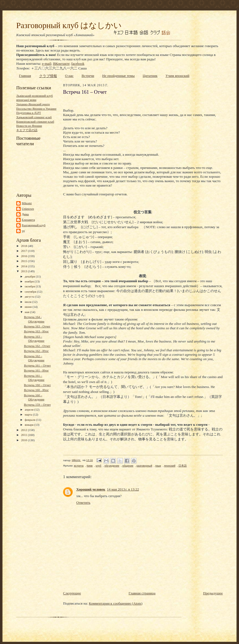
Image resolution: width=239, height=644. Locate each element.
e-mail (47, 64)
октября (30, 286)
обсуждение (112, 466)
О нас (69, 76)
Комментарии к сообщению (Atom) (116, 603)
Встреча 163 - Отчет (37, 326)
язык (158, 466)
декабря (30, 276)
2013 (24, 271)
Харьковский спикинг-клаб (34, 117)
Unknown (28, 209)
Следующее (72, 593)
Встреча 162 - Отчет (37, 346)
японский (170, 466)
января (30, 425)
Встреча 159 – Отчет (37, 405)
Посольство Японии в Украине (36, 109)
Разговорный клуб (34, 225)
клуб (98, 466)
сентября (31, 292)
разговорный (144, 466)
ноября (30, 281)
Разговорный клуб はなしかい (69, 25)
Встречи (88, 76)
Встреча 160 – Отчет (37, 385)
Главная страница (142, 593)
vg (23, 231)
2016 (24, 256)
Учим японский (177, 76)
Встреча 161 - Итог (36, 370)
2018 (24, 246)
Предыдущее (213, 593)
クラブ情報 (48, 76)
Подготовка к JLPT (29, 113)
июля (29, 302)
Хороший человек (91, 489)
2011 (24, 435)
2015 (24, 261)
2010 (24, 440)
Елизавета (28, 220)
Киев (90, 466)
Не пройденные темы (118, 76)
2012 (24, 430)
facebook (78, 64)
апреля (30, 409)
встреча (79, 466)
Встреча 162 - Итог (36, 351)
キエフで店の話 (27, 130)
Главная (25, 76)
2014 (24, 266)
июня (29, 307)
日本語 (183, 466)
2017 (24, 251)
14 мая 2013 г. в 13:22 (123, 489)
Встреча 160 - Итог (36, 390)
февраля (31, 420)
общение (128, 466)
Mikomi (27, 203)
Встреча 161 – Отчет (37, 365)
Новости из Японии (29, 126)
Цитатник (150, 76)
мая (28, 312)
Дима (25, 214)
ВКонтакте (61, 64)
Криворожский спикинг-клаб (35, 122)
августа (30, 297)
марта (29, 414)
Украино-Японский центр (33, 104)
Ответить (83, 502)
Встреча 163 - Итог (36, 331)
